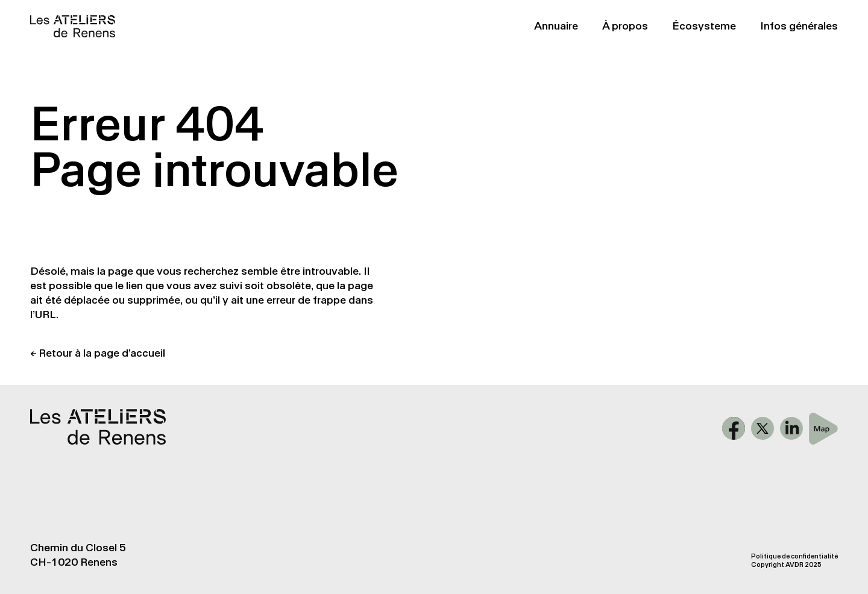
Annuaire (556, 26)
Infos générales (799, 26)
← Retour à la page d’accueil (98, 353)
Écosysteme (704, 26)
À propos (625, 26)
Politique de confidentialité (794, 556)
